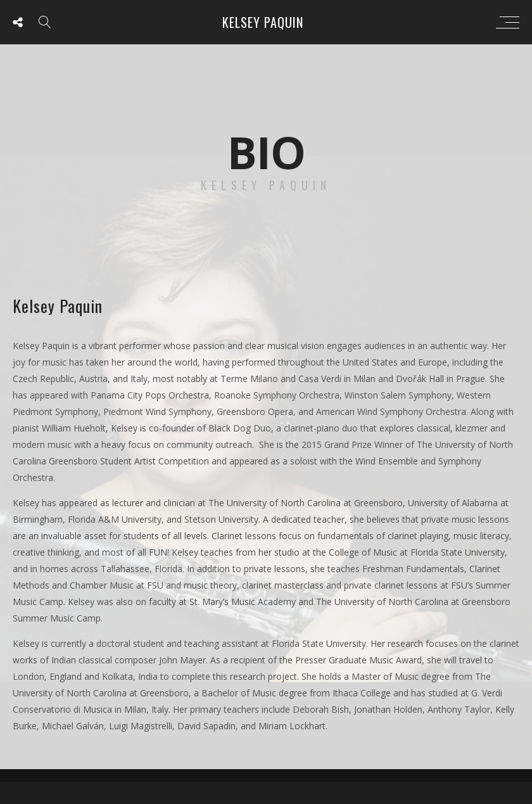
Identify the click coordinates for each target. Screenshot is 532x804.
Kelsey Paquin (263, 22)
